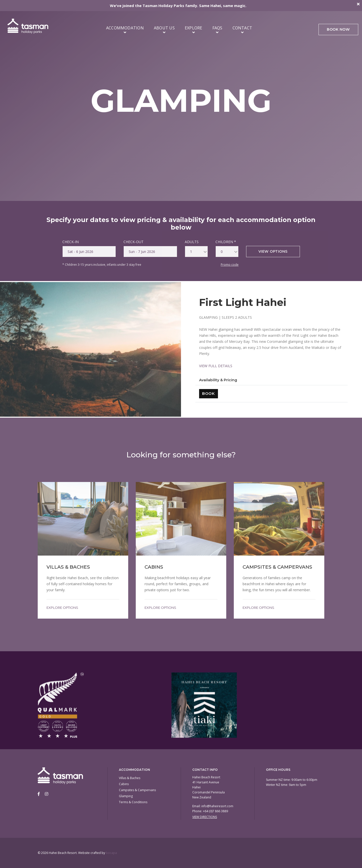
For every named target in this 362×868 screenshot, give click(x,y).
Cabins (124, 784)
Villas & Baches (130, 778)
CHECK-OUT (133, 242)
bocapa (111, 853)
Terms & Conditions (133, 802)
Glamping (126, 796)
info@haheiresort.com (217, 806)
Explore (194, 30)
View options (273, 251)
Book (208, 393)
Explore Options (62, 608)
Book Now (338, 30)
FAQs (217, 30)
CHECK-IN (71, 242)
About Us (164, 30)
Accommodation (125, 30)
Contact (242, 30)
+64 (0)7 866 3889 (215, 811)
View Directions (205, 817)
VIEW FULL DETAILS (216, 366)
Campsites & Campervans (137, 790)
